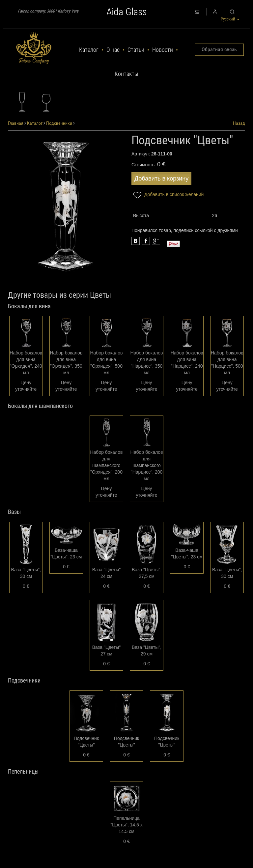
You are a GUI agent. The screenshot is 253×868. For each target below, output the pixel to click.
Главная (16, 123)
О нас (113, 50)
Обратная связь (219, 49)
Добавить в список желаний (168, 195)
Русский (230, 19)
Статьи (136, 50)
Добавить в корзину (161, 179)
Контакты (126, 74)
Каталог (89, 50)
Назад (239, 123)
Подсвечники (59, 123)
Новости (163, 50)
